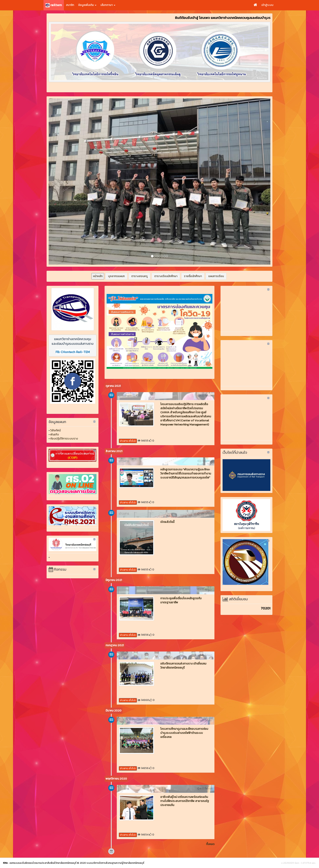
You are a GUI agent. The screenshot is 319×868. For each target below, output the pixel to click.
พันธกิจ (55, 435)
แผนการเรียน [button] (216, 276)
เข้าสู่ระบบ (267, 5)
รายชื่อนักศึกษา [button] (193, 276)
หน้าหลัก (98, 276)
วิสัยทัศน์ (55, 430)
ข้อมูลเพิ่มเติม (87, 5)
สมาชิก (70, 5)
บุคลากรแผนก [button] (116, 276)
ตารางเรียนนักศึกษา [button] (166, 276)
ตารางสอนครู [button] (139, 276)
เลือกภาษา (108, 5)
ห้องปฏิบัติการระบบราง (64, 439)
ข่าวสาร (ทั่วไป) (128, 441)
